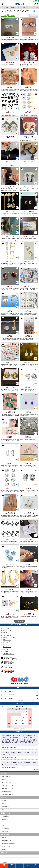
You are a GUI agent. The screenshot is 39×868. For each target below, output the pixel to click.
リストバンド (7, 630)
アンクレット (7, 649)
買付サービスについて (7, 785)
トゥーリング (7, 628)
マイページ (5, 825)
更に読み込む (19, 621)
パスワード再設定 (6, 822)
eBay (4, 15)
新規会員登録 (5, 816)
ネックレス (6, 645)
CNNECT (4, 859)
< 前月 (3, 707)
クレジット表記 (6, 847)
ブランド (4, 804)
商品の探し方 (5, 779)
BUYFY (4, 856)
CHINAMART (5, 862)
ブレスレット (7, 647)
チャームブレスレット (10, 637)
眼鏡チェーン (7, 640)
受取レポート (5, 810)
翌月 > (37, 707)
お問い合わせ (5, 831)
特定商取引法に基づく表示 (9, 844)
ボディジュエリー (8, 635)
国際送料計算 (5, 807)
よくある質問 (5, 828)
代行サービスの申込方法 (8, 782)
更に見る (36, 769)
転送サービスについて (7, 788)
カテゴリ (4, 801)
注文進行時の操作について (9, 792)
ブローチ (5, 652)
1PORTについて (6, 776)
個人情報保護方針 (6, 841)
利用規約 (4, 838)
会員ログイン (5, 819)
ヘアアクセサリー (8, 654)
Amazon (11, 15)
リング (5, 633)
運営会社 (4, 850)
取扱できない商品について (9, 795)
